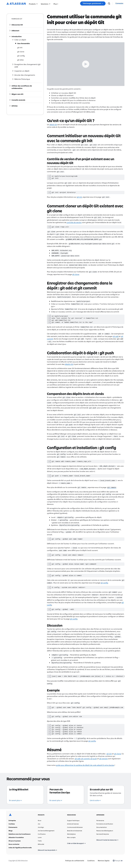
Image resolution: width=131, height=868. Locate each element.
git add (116, 336)
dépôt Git (53, 125)
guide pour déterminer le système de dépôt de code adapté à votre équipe (85, 766)
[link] (119, 4)
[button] (56, 3)
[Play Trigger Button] (86, 64)
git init (79, 197)
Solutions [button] (46, 4)
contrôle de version (74, 223)
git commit (85, 760)
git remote (103, 760)
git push (94, 760)
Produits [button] (33, 4)
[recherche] (109, 3)
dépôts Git (69, 364)
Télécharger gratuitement (93, 3)
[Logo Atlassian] (16, 4)
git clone (76, 274)
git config (104, 582)
